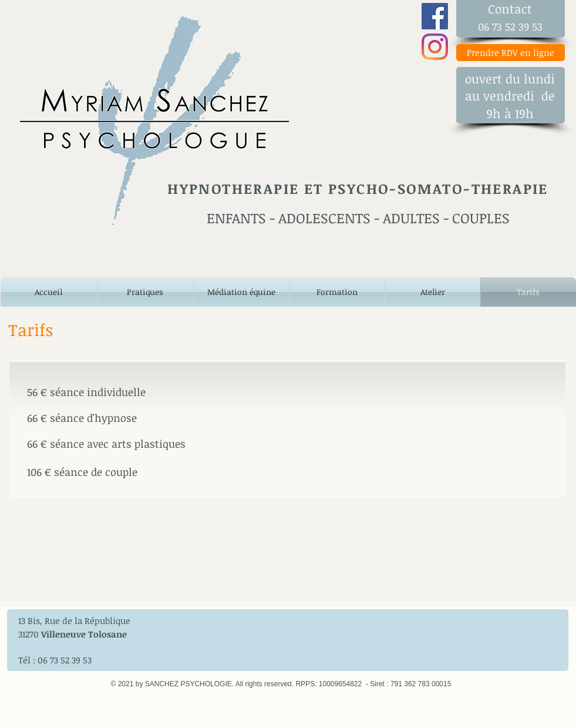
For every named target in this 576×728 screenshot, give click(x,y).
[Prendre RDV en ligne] (511, 53)
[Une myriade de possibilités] (435, 16)
